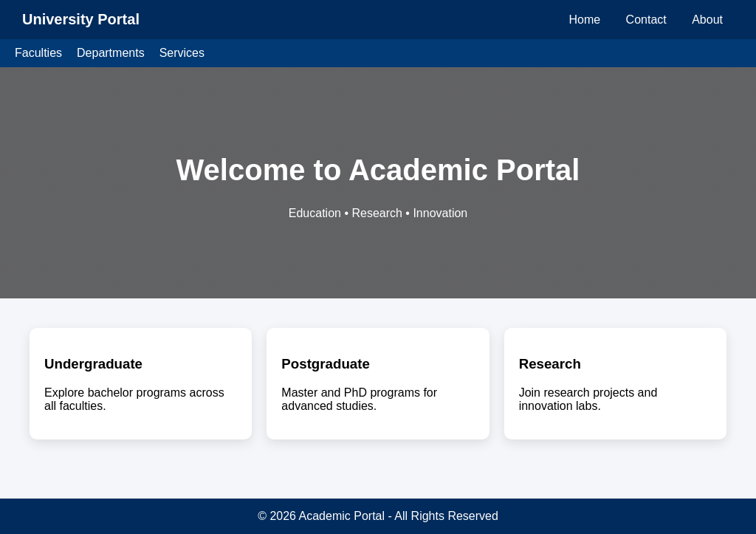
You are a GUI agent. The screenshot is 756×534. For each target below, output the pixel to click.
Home (584, 20)
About (707, 20)
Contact (646, 20)
